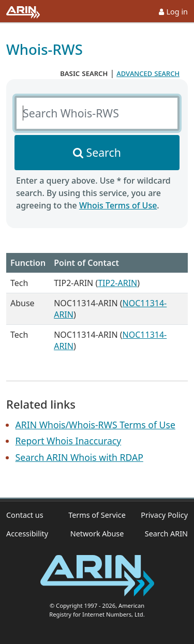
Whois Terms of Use (118, 205)
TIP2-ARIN (117, 283)
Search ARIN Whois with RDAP (79, 457)
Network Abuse (97, 534)
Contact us (25, 515)
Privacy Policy (164, 515)
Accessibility (27, 534)
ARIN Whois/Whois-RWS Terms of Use (95, 425)
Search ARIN (166, 534)
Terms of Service (97, 515)
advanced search (148, 73)
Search (104, 152)
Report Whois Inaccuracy (69, 441)
